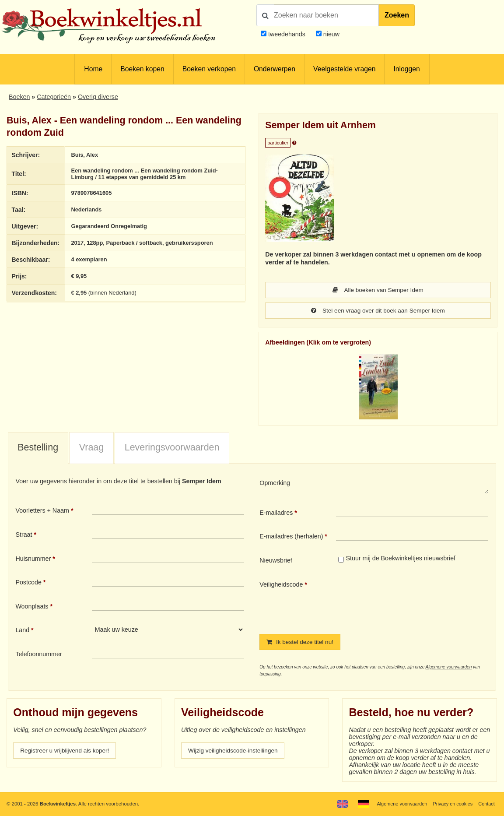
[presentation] (409, 601)
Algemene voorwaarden (449, 668)
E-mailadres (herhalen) (291, 537)
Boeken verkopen (209, 69)
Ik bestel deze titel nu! (301, 643)
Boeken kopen (142, 69)
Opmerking (275, 484)
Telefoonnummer (38, 655)
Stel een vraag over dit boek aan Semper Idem (378, 311)
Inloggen (406, 69)
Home (93, 69)
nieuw (331, 34)
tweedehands (287, 34)
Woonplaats (32, 607)
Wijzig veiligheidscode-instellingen (235, 752)
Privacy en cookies (451, 804)
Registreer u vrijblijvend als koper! (67, 752)
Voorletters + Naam (42, 511)
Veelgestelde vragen (344, 69)
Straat (24, 535)
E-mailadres (276, 514)
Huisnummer (33, 559)
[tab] (38, 449)
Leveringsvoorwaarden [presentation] (172, 448)
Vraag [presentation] (91, 448)
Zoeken (397, 15)
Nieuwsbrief (276, 561)
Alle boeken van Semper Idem (378, 290)
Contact (486, 804)
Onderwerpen (275, 69)
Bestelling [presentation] (38, 448)
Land (22, 631)
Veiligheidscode (281, 585)
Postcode (28, 583)
